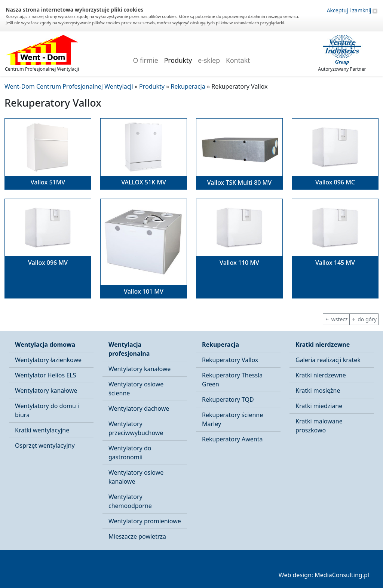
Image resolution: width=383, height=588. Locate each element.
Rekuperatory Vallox (230, 360)
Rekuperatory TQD (228, 399)
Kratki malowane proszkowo (319, 426)
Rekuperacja (220, 344)
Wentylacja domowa (45, 344)
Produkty (178, 60)
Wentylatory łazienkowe (48, 360)
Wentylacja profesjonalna (129, 349)
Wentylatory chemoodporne (130, 501)
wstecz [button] (336, 319)
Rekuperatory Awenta (232, 439)
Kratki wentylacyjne (42, 430)
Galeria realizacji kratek (328, 360)
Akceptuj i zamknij (352, 10)
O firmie (146, 60)
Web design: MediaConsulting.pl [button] (324, 575)
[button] (48, 154)
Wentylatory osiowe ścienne (136, 389)
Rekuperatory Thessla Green (232, 380)
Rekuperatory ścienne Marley (232, 419)
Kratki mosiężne (318, 391)
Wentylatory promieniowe (145, 521)
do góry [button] (364, 319)
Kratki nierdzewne (323, 344)
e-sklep (209, 60)
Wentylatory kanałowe (46, 391)
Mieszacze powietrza (137, 536)
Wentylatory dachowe (139, 408)
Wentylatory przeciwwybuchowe (136, 428)
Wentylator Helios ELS (45, 375)
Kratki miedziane (319, 406)
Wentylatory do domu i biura (47, 410)
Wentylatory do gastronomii (130, 453)
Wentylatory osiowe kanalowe (136, 477)
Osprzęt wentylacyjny (45, 445)
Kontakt (238, 60)
